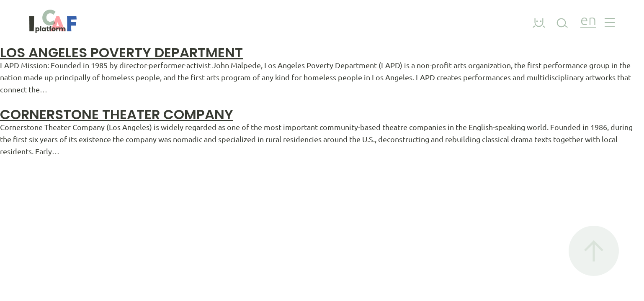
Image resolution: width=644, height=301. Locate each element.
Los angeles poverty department (121, 52)
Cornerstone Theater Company (117, 114)
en (588, 21)
